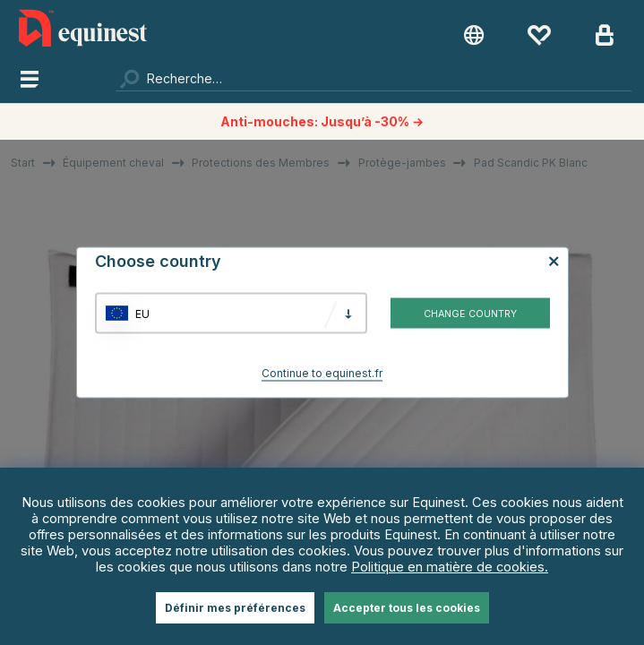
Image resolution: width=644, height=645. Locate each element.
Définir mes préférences (235, 608)
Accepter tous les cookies (407, 608)
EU (142, 313)
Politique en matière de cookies (448, 567)
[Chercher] (374, 78)
